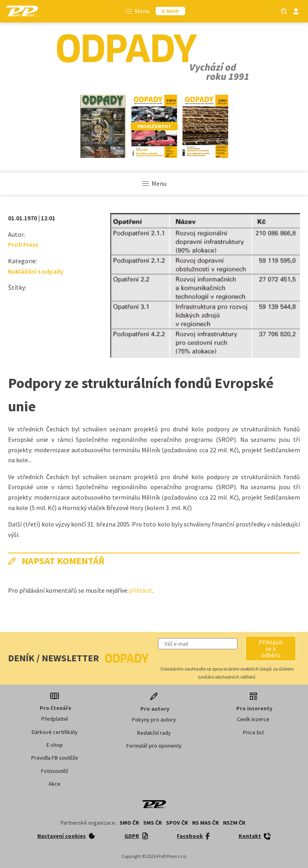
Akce (55, 784)
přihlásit (141, 590)
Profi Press (23, 244)
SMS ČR (153, 823)
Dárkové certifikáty (55, 732)
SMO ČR (129, 823)
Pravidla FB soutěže (55, 758)
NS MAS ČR (206, 823)
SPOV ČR (177, 823)
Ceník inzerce (253, 719)
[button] (271, 648)
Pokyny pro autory (154, 720)
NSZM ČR (234, 823)
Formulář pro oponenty (154, 746)
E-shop (55, 745)
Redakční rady (154, 733)
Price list (253, 732)
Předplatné (55, 719)
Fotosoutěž (55, 771)
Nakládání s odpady (36, 271)
